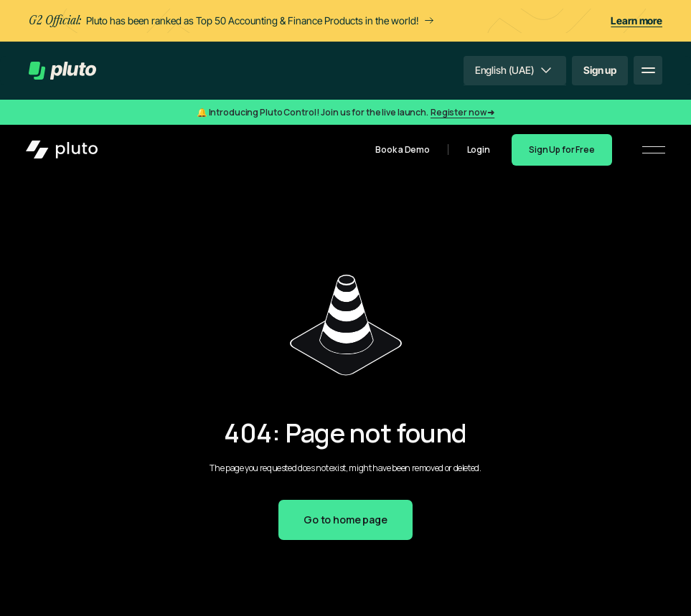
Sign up (600, 70)
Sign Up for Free (562, 150)
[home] (62, 71)
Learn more (636, 20)
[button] (515, 70)
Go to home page (345, 520)
